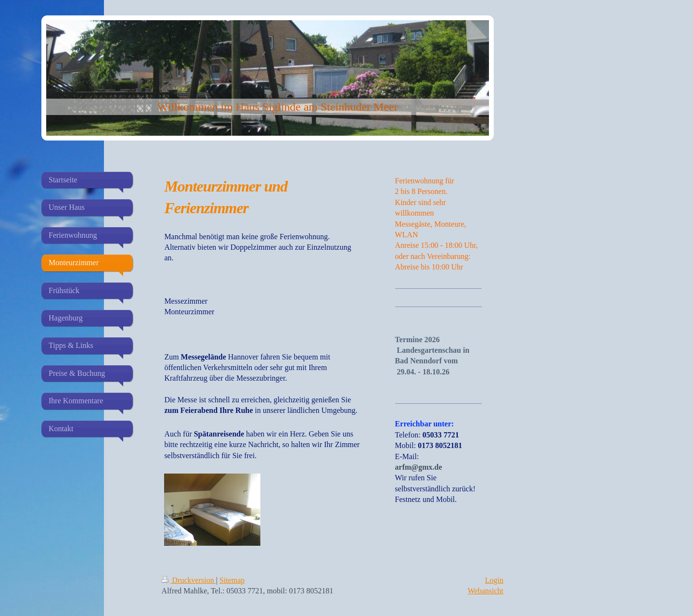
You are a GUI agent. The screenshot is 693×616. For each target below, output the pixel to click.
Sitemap (232, 580)
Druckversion (189, 580)
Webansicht (486, 591)
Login (494, 580)
